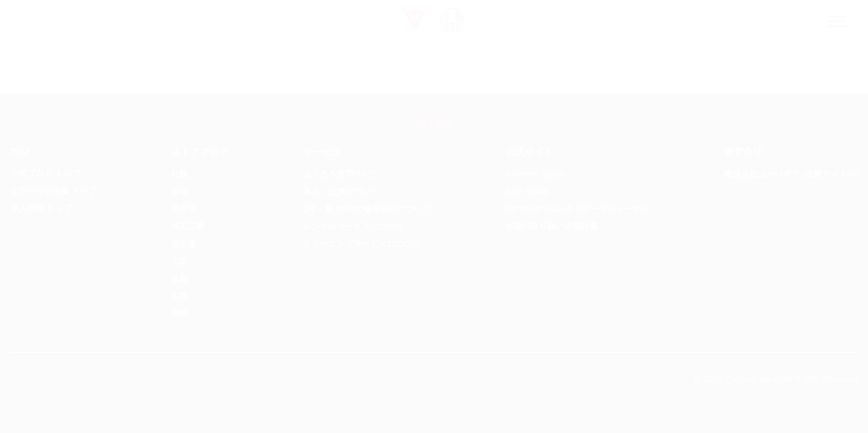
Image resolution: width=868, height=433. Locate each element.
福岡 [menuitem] (179, 313)
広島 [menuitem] (179, 296)
